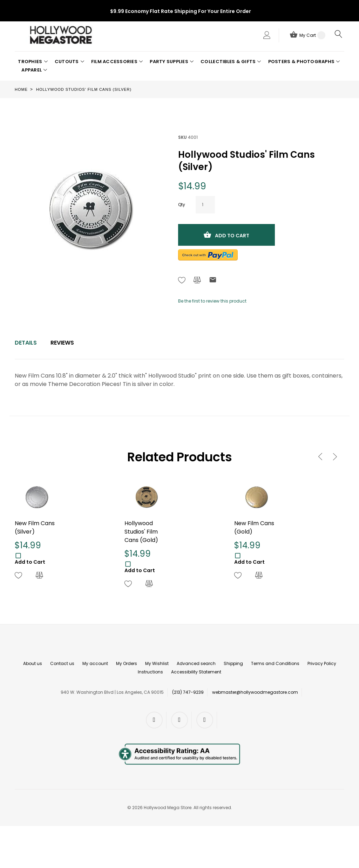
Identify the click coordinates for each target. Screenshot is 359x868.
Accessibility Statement (196, 672)
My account (95, 663)
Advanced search (196, 663)
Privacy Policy (322, 663)
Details (26, 343)
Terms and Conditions (275, 663)
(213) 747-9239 (188, 692)
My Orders (127, 663)
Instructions (150, 672)
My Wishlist (157, 663)
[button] (33, 62)
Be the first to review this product (212, 301)
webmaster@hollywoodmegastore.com (255, 692)
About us (33, 663)
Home (21, 89)
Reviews (62, 343)
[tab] (26, 343)
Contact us (62, 663)
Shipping (233, 663)
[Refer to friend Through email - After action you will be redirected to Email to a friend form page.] (213, 281)
